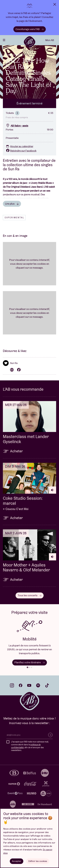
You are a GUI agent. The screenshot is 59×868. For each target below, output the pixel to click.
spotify (38, 685)
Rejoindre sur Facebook (21, 151)
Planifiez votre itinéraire (30, 662)
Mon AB (50, 40)
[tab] (27, 667)
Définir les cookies (38, 861)
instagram (12, 685)
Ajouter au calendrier (19, 146)
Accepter (17, 861)
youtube (29, 685)
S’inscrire (50, 735)
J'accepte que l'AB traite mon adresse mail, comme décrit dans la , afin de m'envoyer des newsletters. (30, 746)
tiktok (47, 685)
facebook (21, 685)
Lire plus (12, 204)
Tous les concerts (30, 595)
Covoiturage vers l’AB (30, 29)
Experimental (14, 218)
